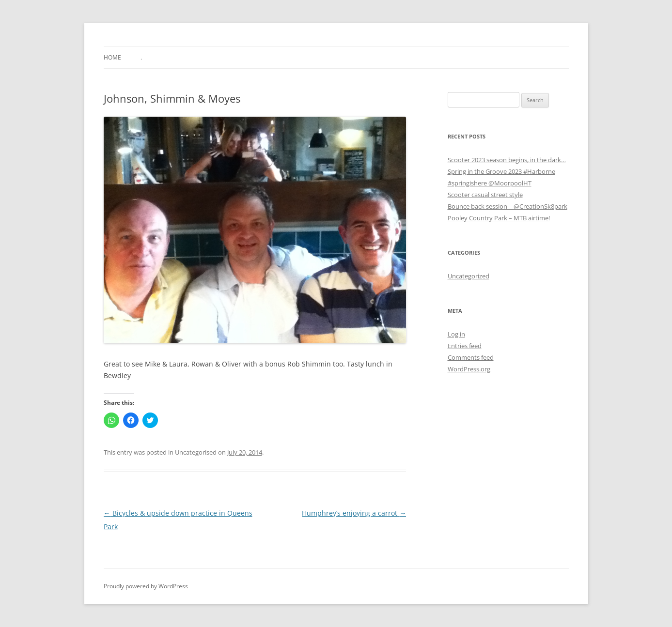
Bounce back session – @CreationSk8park (508, 206)
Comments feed (471, 357)
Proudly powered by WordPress (146, 586)
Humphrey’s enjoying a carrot (354, 513)
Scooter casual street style (485, 195)
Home (112, 57)
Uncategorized (469, 276)
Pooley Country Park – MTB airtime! (499, 218)
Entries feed (465, 346)
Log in (456, 334)
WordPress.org (469, 369)
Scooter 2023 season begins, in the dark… (507, 160)
